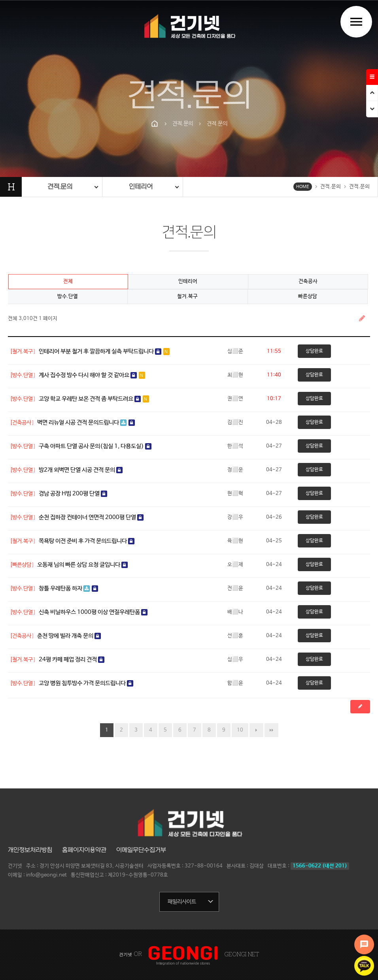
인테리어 (188, 281)
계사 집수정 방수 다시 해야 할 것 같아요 (92, 375)
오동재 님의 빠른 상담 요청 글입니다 (82, 565)
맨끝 (271, 730)
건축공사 (308, 281)
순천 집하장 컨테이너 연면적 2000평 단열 (91, 517)
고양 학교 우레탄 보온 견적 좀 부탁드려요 (94, 399)
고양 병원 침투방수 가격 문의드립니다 (86, 683)
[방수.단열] (23, 375)
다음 (256, 730)
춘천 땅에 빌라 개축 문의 (69, 636)
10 (240, 730)
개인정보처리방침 (30, 850)
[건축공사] (22, 423)
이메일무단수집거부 (141, 850)
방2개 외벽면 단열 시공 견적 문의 (81, 470)
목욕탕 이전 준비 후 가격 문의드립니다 (87, 541)
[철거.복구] (23, 352)
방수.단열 (68, 296)
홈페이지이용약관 (84, 850)
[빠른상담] (22, 565)
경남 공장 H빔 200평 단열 (73, 494)
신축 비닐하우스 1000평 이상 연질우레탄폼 (93, 612)
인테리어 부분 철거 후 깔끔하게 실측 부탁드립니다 (104, 351)
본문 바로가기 (0, 0)
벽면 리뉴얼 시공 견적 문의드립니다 (86, 422)
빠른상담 (308, 296)
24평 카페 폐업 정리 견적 (72, 659)
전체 (68, 281)
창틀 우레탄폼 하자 (68, 588)
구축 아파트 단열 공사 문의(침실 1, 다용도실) (95, 446)
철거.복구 (187, 296)
